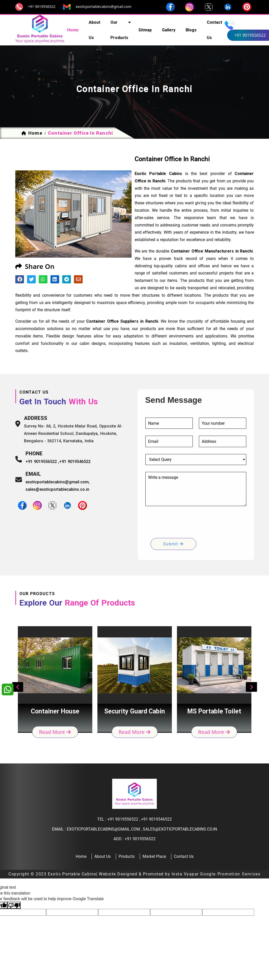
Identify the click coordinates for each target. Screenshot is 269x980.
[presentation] (184, 523)
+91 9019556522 (42, 7)
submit (173, 544)
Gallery (169, 30)
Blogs (191, 30)
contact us (214, 30)
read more (55, 732)
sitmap (145, 30)
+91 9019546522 (75, 462)
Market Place (154, 856)
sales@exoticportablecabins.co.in (57, 489)
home (73, 30)
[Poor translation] (14, 905)
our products (119, 30)
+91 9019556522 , (42, 462)
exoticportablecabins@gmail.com (104, 7)
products (127, 856)
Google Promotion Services (230, 874)
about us (94, 30)
